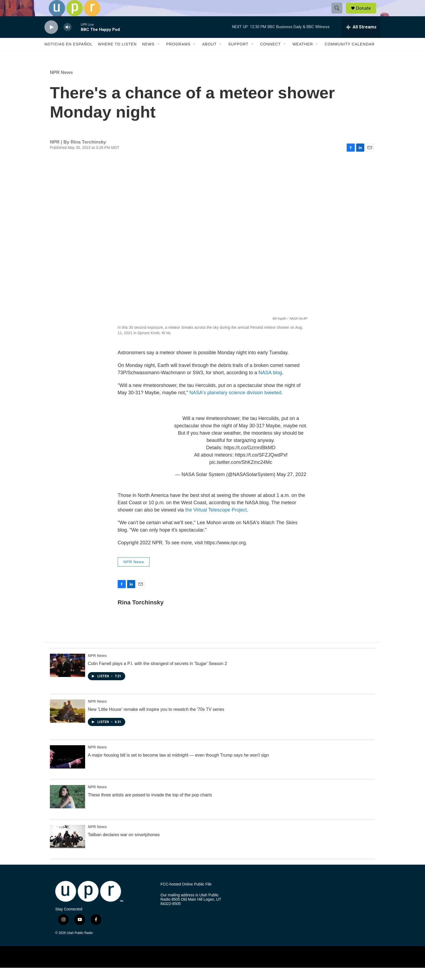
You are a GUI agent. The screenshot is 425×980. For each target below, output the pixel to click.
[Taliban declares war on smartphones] (67, 849)
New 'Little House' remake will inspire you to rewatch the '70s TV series (156, 722)
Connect (271, 56)
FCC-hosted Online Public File (186, 896)
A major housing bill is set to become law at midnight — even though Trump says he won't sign (178, 767)
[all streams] (361, 39)
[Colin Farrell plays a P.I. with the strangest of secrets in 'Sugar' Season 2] (67, 678)
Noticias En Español (68, 56)
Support (238, 56)
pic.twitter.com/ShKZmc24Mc (241, 474)
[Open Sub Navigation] (159, 56)
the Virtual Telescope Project (216, 522)
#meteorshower (223, 431)
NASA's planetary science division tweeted (236, 405)
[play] (51, 39)
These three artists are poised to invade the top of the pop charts (150, 807)
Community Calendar (350, 56)
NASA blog (270, 385)
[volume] (67, 39)
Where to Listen (117, 56)
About (209, 56)
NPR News (61, 85)
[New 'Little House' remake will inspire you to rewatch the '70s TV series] (67, 723)
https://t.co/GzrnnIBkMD (249, 460)
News (148, 56)
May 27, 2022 (292, 487)
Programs (178, 56)
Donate (367, 14)
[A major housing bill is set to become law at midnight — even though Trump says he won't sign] (67, 769)
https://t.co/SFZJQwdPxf (261, 467)
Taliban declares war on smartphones (124, 847)
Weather (303, 56)
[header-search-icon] (339, 14)
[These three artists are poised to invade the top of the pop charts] (67, 809)
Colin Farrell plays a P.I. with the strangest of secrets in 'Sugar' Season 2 (157, 676)
